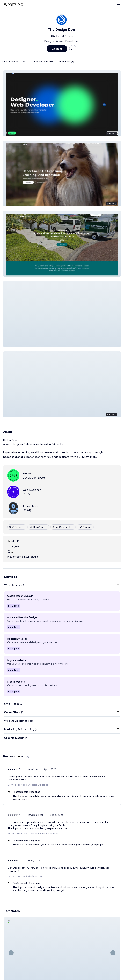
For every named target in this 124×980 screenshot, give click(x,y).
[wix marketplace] (14, 5)
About (26, 61)
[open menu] (118, 5)
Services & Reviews (44, 61)
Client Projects (10, 61)
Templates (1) (66, 61)
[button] (62, 103)
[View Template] (62, 943)
